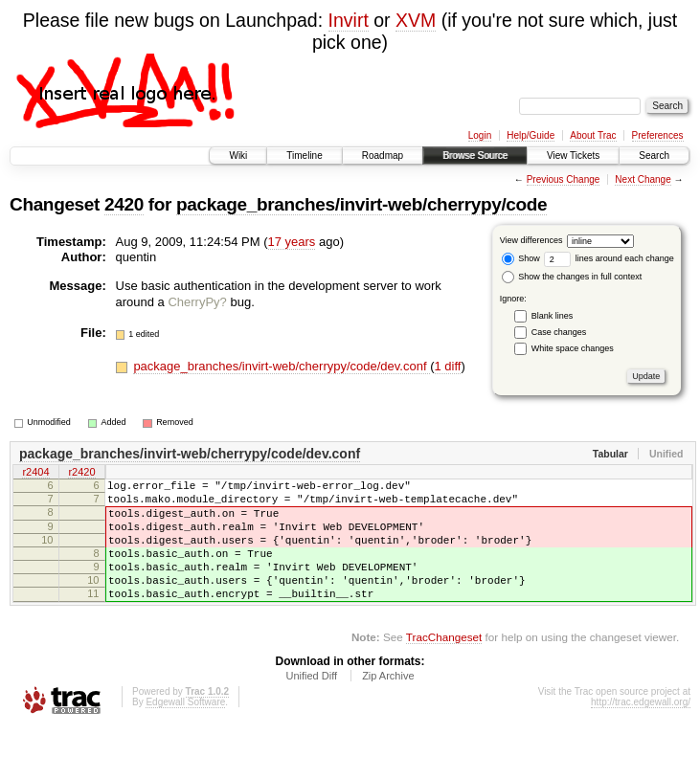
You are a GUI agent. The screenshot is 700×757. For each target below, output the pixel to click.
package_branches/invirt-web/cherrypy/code (361, 204)
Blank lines (553, 316)
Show (521, 258)
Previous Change (564, 179)
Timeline (304, 156)
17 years (292, 242)
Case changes (559, 332)
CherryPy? (197, 302)
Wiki (238, 156)
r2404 (35, 474)
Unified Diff (311, 704)
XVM (416, 20)
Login (480, 135)
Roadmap (383, 156)
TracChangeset (444, 666)
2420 (124, 204)
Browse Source (475, 156)
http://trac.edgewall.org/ (641, 731)
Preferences (658, 135)
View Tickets (573, 156)
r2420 (81, 474)
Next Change (643, 179)
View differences (531, 240)
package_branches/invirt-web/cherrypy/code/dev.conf (282, 366)
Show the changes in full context (572, 277)
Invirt (349, 20)
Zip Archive (388, 704)
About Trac (593, 135)
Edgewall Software (185, 731)
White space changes (573, 348)
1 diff (448, 366)
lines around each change (609, 258)
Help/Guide (531, 135)
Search (654, 156)
